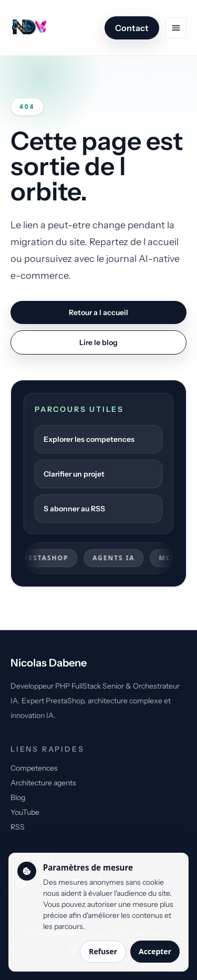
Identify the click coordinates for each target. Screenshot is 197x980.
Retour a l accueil (98, 312)
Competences (34, 768)
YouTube (25, 812)
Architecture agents (43, 783)
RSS (18, 827)
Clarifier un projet (74, 474)
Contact (132, 28)
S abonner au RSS (74, 509)
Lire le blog (98, 342)
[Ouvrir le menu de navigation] (176, 28)
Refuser (103, 951)
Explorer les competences (89, 439)
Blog (18, 797)
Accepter (155, 951)
